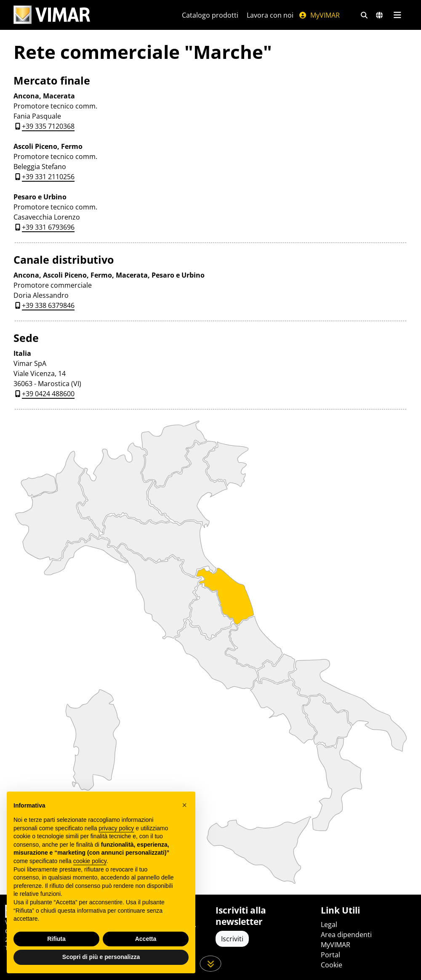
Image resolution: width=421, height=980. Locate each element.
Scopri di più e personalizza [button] (101, 957)
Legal (329, 924)
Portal (330, 955)
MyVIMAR (319, 15)
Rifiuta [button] (56, 939)
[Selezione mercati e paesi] (379, 15)
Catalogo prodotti (210, 15)
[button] (184, 805)
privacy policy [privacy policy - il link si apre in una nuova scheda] (116, 828)
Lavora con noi (270, 15)
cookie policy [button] (90, 861)
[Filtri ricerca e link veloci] (364, 15)
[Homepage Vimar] (52, 15)
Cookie (332, 965)
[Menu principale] (397, 15)
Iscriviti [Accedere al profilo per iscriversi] (232, 939)
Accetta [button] (146, 939)
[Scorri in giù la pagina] (211, 964)
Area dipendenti (346, 935)
